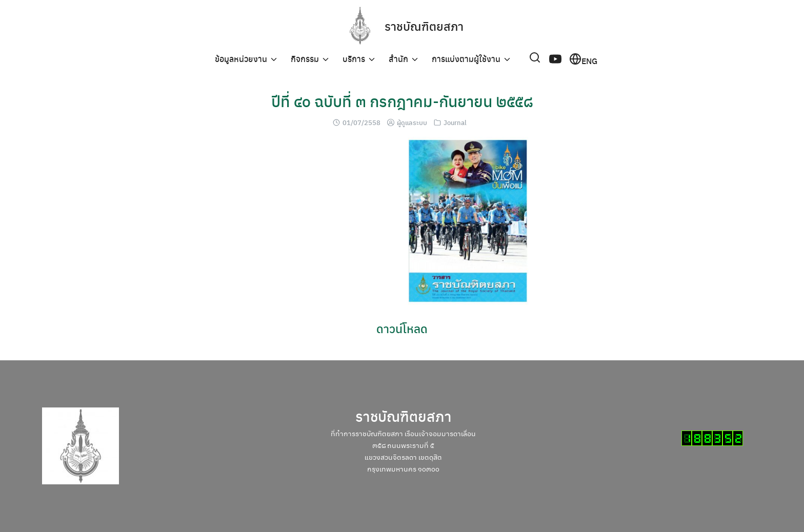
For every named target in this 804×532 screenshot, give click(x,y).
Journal (455, 122)
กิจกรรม (305, 59)
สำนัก (398, 59)
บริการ (354, 59)
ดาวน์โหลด (402, 328)
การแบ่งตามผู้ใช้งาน (466, 59)
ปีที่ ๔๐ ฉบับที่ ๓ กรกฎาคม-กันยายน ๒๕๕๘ (402, 100)
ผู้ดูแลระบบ (412, 122)
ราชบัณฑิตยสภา (424, 26)
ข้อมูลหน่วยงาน (241, 59)
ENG (583, 59)
